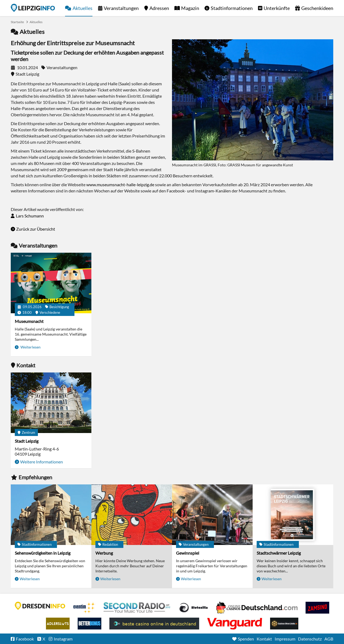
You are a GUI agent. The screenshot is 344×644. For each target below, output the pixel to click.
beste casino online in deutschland (154, 624)
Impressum (285, 639)
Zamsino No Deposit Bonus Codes (317, 608)
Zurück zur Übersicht (36, 229)
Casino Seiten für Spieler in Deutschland (193, 608)
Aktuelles (83, 8)
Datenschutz (310, 639)
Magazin (190, 8)
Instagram (63, 639)
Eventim (84, 608)
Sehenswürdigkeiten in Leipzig (43, 553)
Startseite (33, 8)
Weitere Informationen (42, 462)
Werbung (104, 553)
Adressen (159, 8)
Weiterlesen (30, 347)
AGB (329, 639)
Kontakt (264, 639)
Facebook (25, 639)
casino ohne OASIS (235, 624)
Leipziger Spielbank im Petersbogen (257, 608)
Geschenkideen (317, 8)
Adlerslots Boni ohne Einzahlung (58, 624)
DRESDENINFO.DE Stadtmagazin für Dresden (40, 606)
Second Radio (137, 608)
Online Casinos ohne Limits (284, 624)
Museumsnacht (29, 321)
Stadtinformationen (232, 8)
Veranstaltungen (121, 8)
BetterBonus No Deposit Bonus (89, 624)
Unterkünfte (277, 8)
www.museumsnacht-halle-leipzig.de (120, 184)
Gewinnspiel (188, 553)
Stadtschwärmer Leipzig (279, 553)
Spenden (246, 639)
